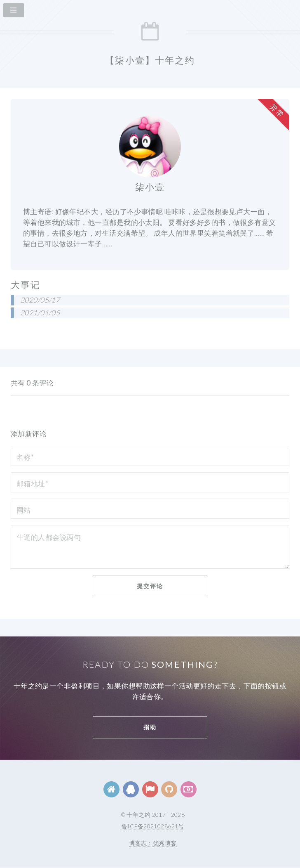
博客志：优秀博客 (153, 843)
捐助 (150, 727)
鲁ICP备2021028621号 (153, 826)
